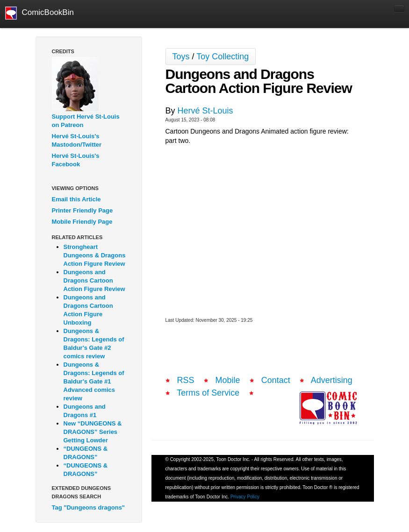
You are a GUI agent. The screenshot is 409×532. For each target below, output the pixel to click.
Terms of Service (208, 393)
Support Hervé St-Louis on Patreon (86, 121)
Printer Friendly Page (83, 210)
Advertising (332, 380)
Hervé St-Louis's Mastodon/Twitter (77, 140)
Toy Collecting (222, 57)
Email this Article (76, 199)
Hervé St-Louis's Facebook (76, 160)
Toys (181, 57)
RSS (186, 380)
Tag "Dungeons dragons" (89, 507)
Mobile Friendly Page (82, 222)
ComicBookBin (39, 13)
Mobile (228, 380)
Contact (276, 380)
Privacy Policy (245, 497)
